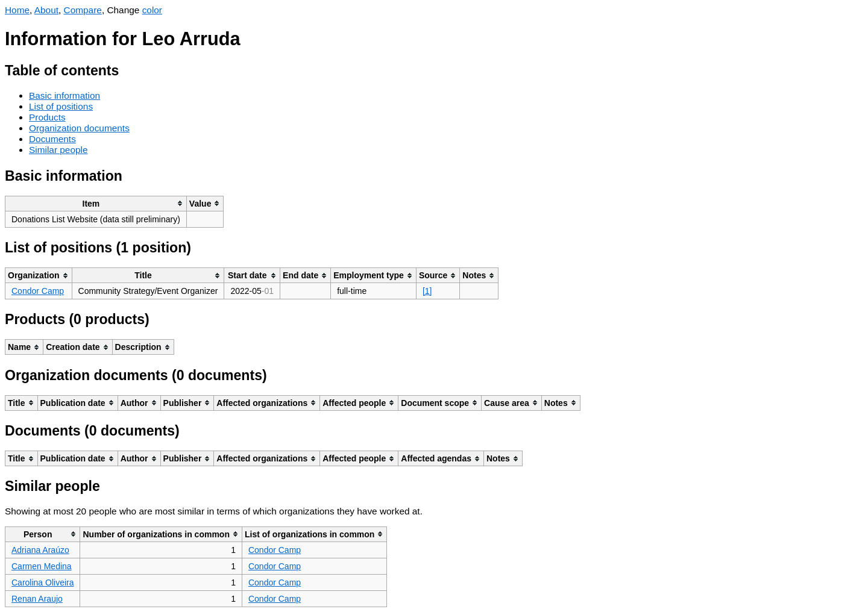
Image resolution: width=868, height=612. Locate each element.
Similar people (58, 150)
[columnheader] (96, 203)
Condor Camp (38, 291)
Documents (52, 139)
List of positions (61, 106)
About (46, 10)
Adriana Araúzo (40, 550)
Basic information (64, 95)
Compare (83, 10)
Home (17, 10)
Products (47, 117)
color (152, 10)
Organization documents (79, 128)
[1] (427, 291)
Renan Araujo (37, 599)
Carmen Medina (42, 566)
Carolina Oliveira (42, 582)
